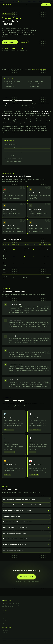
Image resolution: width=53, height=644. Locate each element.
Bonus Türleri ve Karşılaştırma (37, 82)
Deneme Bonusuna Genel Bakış (13, 82)
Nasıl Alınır (28, 70)
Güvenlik (4, 621)
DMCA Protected (48, 641)
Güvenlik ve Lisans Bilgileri (36, 84)
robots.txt (5, 633)
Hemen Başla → (46, 5)
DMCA (4, 635)
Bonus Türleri (20, 70)
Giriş (4, 614)
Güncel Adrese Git (10, 42)
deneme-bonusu (7, 5)
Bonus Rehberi (11, 70)
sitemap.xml (5, 630)
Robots (40, 641)
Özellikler (5, 616)
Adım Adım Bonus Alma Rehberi (13, 84)
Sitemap (34, 641)
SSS (3, 623)
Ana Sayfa (4, 70)
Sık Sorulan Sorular (10, 86)
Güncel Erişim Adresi (35, 86)
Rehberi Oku (24, 42)
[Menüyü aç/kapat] (26, 5)
